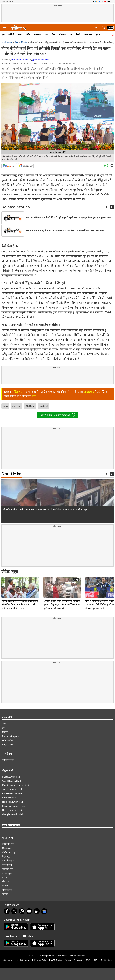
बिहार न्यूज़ (6, 856)
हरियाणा (5, 882)
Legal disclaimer (23, 960)
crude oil (44, 406)
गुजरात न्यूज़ (7, 873)
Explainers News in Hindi (14, 806)
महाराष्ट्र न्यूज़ (7, 865)
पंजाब (4, 877)
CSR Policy (57, 960)
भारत (20, 34)
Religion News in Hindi (13, 802)
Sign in (110, 1)
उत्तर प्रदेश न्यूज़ (8, 844)
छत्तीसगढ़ (6, 886)
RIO (95, 960)
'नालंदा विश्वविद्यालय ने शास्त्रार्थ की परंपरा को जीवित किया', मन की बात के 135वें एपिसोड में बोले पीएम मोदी (20, 584)
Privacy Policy (41, 960)
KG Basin (30, 406)
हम (3, 728)
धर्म (71, 34)
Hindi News (7, 42)
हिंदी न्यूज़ (18, 392)
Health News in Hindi (12, 810)
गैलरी (78, 34)
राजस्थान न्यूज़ (8, 869)
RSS (88, 960)
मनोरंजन (38, 34)
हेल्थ (98, 34)
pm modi (17, 406)
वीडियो (11, 34)
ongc (5, 406)
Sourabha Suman (20, 60)
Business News (9, 798)
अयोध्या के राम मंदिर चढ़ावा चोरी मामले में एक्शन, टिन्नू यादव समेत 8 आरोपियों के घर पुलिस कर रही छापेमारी (62, 584)
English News (9, 745)
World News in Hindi (12, 781)
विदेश (28, 34)
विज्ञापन (5, 732)
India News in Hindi (11, 777)
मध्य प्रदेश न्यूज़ (8, 861)
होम (3, 34)
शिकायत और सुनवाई (10, 736)
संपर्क (4, 724)
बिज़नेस (24, 42)
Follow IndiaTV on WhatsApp (57, 415)
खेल (46, 34)
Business (89, 392)
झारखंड (5, 894)
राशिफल (62, 34)
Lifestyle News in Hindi (13, 814)
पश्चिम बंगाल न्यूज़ (9, 852)
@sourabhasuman (41, 60)
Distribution (106, 960)
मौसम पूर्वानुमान (8, 760)
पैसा (54, 34)
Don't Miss (12, 474)
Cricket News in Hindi (12, 793)
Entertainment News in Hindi (15, 785)
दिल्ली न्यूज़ (6, 848)
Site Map (8, 960)
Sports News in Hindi (12, 789)
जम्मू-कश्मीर (7, 890)
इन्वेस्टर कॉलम (8, 740)
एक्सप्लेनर (88, 34)
